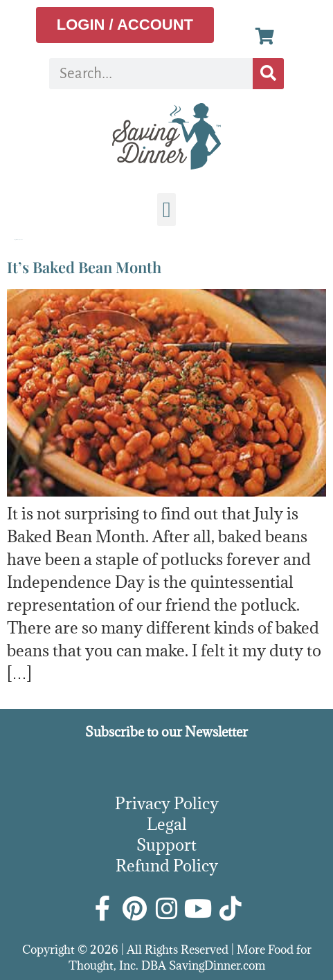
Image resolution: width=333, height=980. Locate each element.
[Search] (268, 74)
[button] (167, 210)
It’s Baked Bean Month (84, 267)
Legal (167, 824)
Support (166, 844)
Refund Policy (167, 865)
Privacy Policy (167, 803)
